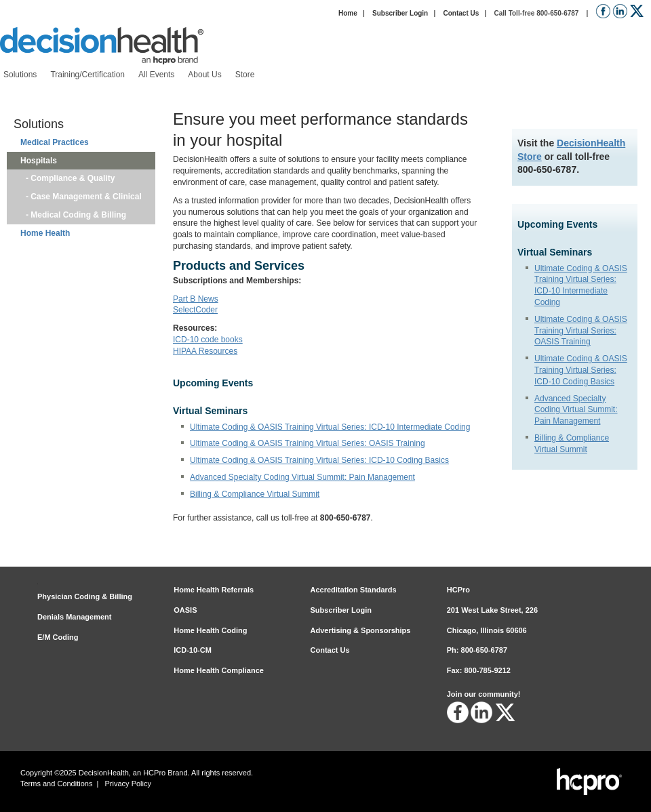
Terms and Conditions (56, 784)
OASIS (185, 610)
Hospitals (39, 161)
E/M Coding (58, 637)
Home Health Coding (210, 630)
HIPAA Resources (205, 351)
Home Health (45, 233)
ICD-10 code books (208, 340)
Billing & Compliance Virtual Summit (255, 494)
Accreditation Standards (354, 590)
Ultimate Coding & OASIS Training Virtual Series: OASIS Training (581, 331)
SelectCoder (195, 310)
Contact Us (461, 13)
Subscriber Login (400, 13)
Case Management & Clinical (86, 197)
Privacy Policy (128, 784)
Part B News (196, 299)
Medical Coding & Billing (78, 215)
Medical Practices (55, 142)
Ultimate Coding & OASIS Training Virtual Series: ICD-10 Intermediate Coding (330, 427)
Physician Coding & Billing (85, 596)
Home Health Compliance (219, 670)
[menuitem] (20, 75)
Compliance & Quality (73, 178)
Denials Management (74, 617)
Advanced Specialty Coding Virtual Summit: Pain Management (576, 410)
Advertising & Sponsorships (361, 630)
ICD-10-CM (193, 650)
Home (348, 13)
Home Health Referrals (214, 590)
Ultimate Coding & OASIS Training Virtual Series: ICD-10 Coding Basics (581, 370)
